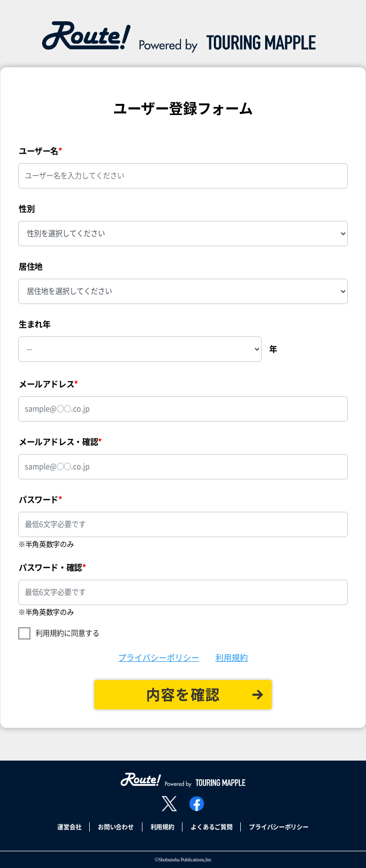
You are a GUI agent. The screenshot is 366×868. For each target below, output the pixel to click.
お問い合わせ (116, 827)
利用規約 (232, 658)
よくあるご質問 (211, 827)
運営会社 (69, 827)
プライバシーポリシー (159, 658)
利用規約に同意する (67, 633)
